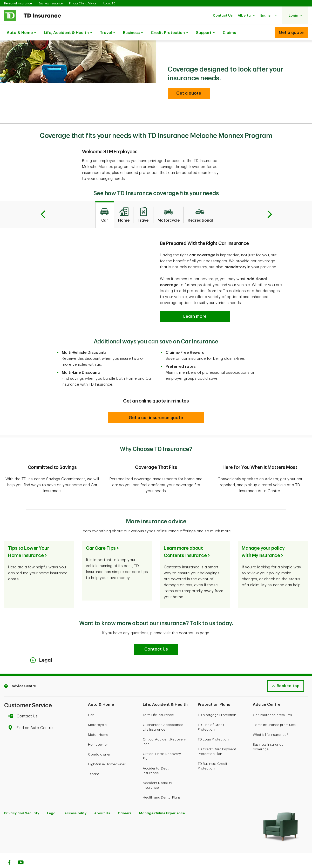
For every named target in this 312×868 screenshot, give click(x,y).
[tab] (105, 202)
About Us (102, 800)
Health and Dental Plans (162, 784)
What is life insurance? (271, 722)
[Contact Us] (156, 636)
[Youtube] (21, 850)
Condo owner (99, 741)
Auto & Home (21, 33)
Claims (229, 33)
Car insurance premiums (272, 702)
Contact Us (24, 703)
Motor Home (98, 722)
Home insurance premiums (274, 712)
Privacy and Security (22, 800)
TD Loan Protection (213, 726)
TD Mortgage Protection (217, 702)
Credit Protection (169, 33)
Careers (125, 800)
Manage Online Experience (162, 800)
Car (91, 702)
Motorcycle (97, 712)
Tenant (93, 761)
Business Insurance (50, 3)
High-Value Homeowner (107, 751)
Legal (52, 800)
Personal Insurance (18, 3)
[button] (223, 15)
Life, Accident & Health (68, 33)
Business (133, 33)
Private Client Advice (83, 3)
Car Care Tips (101, 535)
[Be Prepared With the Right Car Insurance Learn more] (195, 304)
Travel (108, 33)
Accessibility (75, 800)
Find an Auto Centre (32, 715)
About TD (109, 3)
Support (205, 33)
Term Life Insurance (158, 702)
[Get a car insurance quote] (156, 405)
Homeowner (98, 732)
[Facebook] (9, 850)
